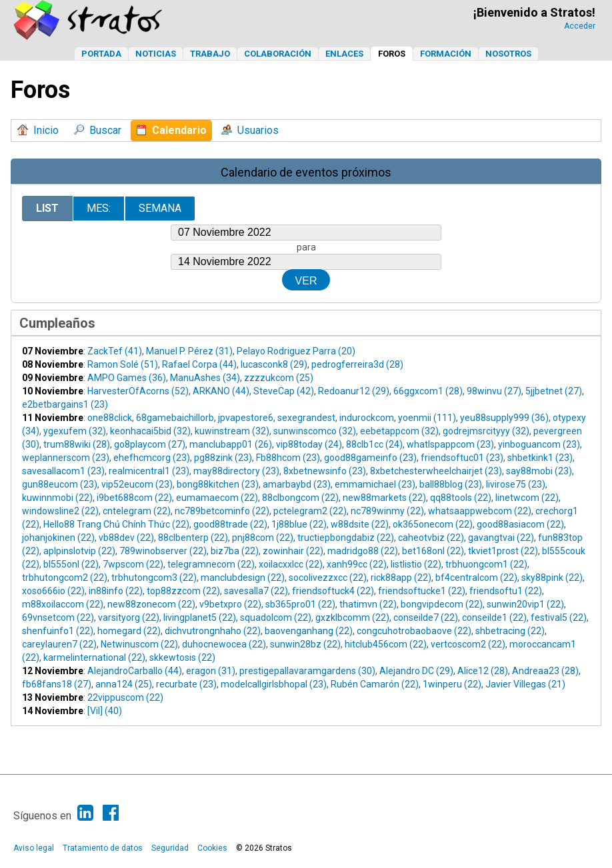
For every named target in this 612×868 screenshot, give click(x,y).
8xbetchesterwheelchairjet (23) (436, 471)
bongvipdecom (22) (442, 604)
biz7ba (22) (235, 551)
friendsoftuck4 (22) (333, 591)
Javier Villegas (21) (525, 684)
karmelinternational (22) (94, 657)
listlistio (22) (416, 564)
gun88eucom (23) (60, 484)
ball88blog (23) (451, 484)
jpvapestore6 (246, 418)
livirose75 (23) (516, 484)
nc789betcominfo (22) (222, 511)
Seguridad (170, 848)
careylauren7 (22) (59, 644)
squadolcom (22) (276, 618)
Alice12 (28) (483, 671)
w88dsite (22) (360, 524)
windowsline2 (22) (60, 511)
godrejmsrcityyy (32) (486, 431)
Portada (101, 54)
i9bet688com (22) (134, 498)
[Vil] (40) (105, 711)
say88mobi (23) (539, 471)
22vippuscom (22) (125, 697)
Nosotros (508, 54)
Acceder (580, 26)
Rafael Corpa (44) (199, 364)
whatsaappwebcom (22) (480, 511)
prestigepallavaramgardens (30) (307, 671)
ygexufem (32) (75, 431)
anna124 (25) (124, 684)
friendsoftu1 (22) (506, 591)
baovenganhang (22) (309, 631)
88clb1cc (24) (374, 444)
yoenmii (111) (427, 418)
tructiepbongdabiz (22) (346, 538)
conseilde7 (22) (426, 618)
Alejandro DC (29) (416, 671)
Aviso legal (34, 848)
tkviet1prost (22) (503, 551)
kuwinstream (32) (232, 431)
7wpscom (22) (133, 564)
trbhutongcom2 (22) (65, 578)
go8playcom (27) (150, 444)
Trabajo (210, 54)
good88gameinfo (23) (370, 458)
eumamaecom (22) (217, 498)
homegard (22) (129, 631)
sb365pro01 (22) (300, 604)
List (47, 208)
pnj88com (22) (263, 538)
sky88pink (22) (552, 578)
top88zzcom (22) (183, 591)
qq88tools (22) (461, 498)
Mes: (99, 208)
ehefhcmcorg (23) (152, 458)
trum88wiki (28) (77, 444)
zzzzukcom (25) (279, 378)
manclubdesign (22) (243, 578)
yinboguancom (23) (539, 444)
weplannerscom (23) (66, 458)
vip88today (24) (309, 444)
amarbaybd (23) (297, 484)
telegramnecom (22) (211, 564)
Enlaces (344, 54)
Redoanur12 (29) (354, 391)
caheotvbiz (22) (431, 538)
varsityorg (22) (129, 618)
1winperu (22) (452, 684)
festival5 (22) (559, 618)
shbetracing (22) (510, 631)
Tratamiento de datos (103, 848)
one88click (110, 418)
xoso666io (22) (53, 591)
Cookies (212, 848)
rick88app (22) (401, 578)
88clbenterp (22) (193, 538)
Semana (160, 208)
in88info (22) (116, 591)
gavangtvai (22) (501, 538)
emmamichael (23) (375, 484)
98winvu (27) (494, 391)
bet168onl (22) (433, 551)
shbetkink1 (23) (540, 458)
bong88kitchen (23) (218, 484)
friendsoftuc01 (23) (462, 458)
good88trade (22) (230, 524)
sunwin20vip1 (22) (525, 604)
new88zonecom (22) (151, 604)
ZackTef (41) (115, 351)
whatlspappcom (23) (450, 444)
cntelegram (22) (137, 511)
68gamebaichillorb (175, 418)
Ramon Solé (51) (123, 364)
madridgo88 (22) (363, 551)
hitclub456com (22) (386, 644)
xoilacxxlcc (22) (291, 564)
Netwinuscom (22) (139, 644)
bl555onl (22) (71, 564)
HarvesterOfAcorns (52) (138, 391)
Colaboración (278, 54)
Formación (446, 54)
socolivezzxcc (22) (328, 578)
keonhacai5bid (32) (150, 431)
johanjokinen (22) (58, 538)
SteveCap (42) (284, 391)
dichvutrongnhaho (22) (213, 631)
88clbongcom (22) (300, 498)
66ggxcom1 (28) (428, 391)
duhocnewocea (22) (224, 644)
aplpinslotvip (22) (79, 551)
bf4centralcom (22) (476, 578)
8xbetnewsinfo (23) (325, 471)
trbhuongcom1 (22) (486, 564)
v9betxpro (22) (230, 604)
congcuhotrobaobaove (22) (414, 631)
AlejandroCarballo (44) (135, 671)
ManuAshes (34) (205, 378)
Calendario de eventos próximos (306, 172)
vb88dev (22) (126, 538)
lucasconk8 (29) (274, 364)
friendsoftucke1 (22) (422, 591)
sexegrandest (306, 418)
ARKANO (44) (221, 391)
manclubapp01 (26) (231, 444)
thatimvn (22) (368, 604)
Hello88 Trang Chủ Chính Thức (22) (116, 524)
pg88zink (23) (223, 458)
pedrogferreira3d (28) (357, 364)
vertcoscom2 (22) (468, 644)
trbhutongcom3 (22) (154, 578)
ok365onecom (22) (433, 524)
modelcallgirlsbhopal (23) (274, 684)
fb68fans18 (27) (57, 684)
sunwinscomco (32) (315, 431)
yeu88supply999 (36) (504, 418)
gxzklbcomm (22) (352, 618)
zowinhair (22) (293, 551)
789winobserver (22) (163, 551)
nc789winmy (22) (387, 511)
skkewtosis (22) (182, 657)
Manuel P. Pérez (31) (189, 351)
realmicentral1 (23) (149, 471)
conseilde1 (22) (494, 618)
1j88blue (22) (299, 524)
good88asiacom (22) (520, 524)
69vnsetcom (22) (58, 618)
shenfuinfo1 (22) (58, 631)
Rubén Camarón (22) (375, 684)
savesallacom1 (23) (63, 471)
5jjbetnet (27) (554, 391)
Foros (392, 54)
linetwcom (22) (527, 498)
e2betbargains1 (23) (65, 404)
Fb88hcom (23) (288, 458)
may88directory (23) (236, 471)
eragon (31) (211, 671)
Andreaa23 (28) (545, 671)
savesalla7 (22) (256, 591)
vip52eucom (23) (137, 484)
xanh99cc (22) (357, 564)
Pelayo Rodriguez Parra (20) (296, 351)
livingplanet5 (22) (200, 618)
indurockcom (367, 418)
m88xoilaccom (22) (63, 604)
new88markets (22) (384, 498)
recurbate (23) (186, 684)
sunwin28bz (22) (305, 644)
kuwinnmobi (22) (57, 498)
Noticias (156, 54)
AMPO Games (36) (127, 378)
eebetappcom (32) (399, 431)
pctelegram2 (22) (310, 511)
